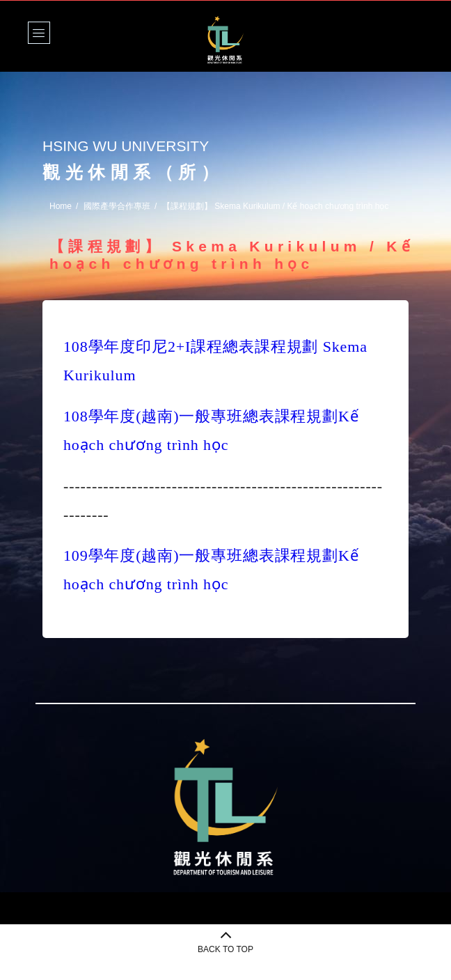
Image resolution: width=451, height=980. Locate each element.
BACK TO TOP (225, 949)
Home (61, 206)
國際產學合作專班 (117, 206)
